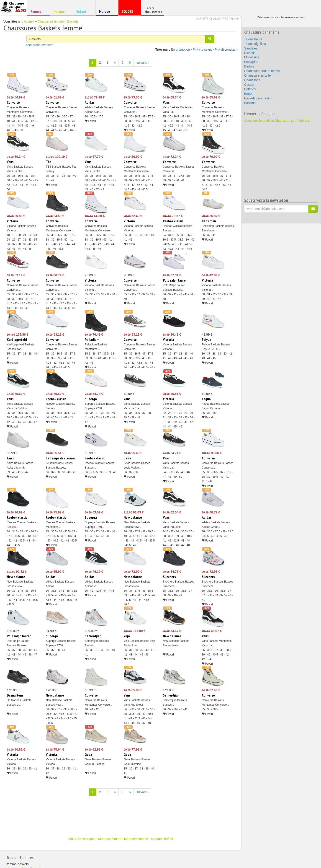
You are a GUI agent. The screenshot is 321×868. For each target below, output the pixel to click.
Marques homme (136, 839)
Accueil (29, 21)
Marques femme (110, 839)
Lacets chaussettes (153, 10)
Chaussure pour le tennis (262, 71)
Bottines (250, 89)
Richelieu (251, 53)
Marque (106, 12)
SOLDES (129, 12)
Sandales (251, 48)
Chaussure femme (51, 21)
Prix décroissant (226, 49)
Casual (249, 85)
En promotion (180, 49)
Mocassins (252, 57)
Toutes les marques (81, 839)
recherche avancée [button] (40, 45)
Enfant (83, 11)
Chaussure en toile (258, 75)
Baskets (73, 21)
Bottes (249, 94)
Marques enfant (162, 839)
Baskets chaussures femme (217, 19)
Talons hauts (253, 39)
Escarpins (251, 62)
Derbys (249, 66)
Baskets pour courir (258, 98)
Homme (61, 11)
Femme (38, 11)
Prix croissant (202, 49)
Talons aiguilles (255, 44)
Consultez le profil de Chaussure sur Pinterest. (277, 121)
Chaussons (252, 80)
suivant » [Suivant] (143, 62)
